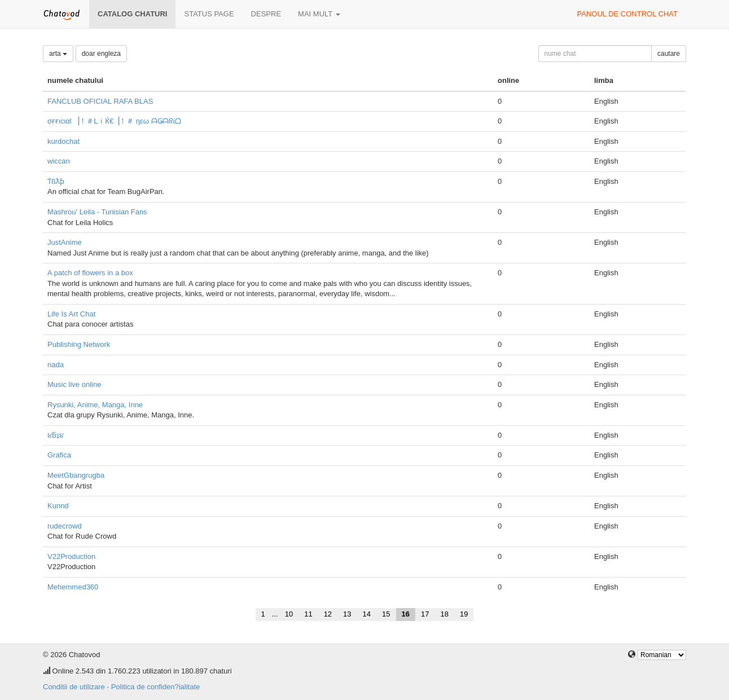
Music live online (74, 384)
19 (464, 614)
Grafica (59, 455)
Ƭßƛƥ (56, 181)
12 (328, 614)
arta (58, 54)
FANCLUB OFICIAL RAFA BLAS (100, 101)
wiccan (59, 161)
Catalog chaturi (132, 14)
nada (56, 365)
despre (266, 14)
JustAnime (65, 242)
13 (347, 614)
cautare (669, 54)
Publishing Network (79, 344)
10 (289, 614)
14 (367, 614)
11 (308, 614)
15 (386, 614)
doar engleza (101, 54)
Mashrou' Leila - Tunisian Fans (97, 212)
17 (425, 614)
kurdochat (63, 141)
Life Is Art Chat (71, 314)
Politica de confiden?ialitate (156, 687)
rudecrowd (65, 526)
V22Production (71, 556)
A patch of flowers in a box (90, 273)
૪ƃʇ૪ (56, 435)
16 (406, 614)
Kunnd (58, 506)
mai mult (319, 14)
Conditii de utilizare (74, 687)
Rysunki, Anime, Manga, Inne (95, 405)
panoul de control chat (627, 14)
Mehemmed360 (73, 587)
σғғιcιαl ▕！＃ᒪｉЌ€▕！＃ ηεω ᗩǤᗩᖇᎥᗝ (114, 121)
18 (444, 614)
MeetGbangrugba (76, 475)
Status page (209, 14)
